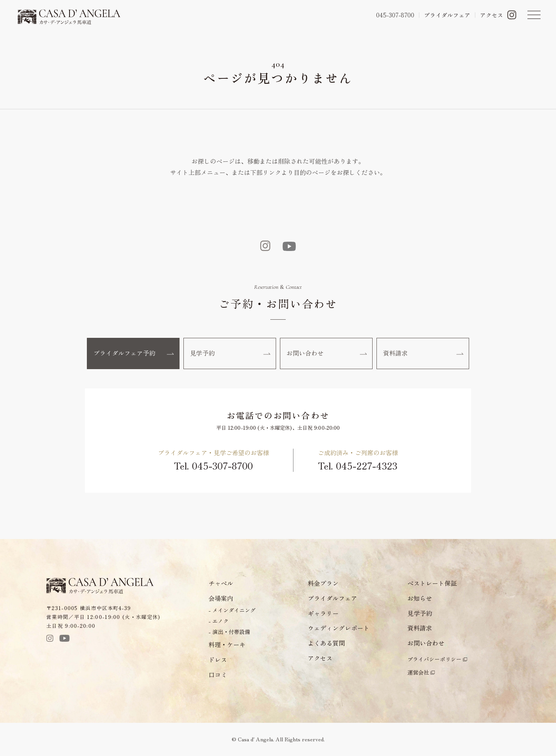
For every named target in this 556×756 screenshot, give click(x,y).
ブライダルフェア (447, 15)
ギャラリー (323, 614)
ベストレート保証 (432, 583)
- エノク (219, 621)
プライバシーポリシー (434, 659)
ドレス (218, 660)
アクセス (492, 15)
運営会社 (418, 673)
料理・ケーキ (227, 645)
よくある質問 (326, 644)
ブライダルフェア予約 (134, 354)
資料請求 (423, 354)
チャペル (221, 583)
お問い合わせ (327, 354)
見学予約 (230, 354)
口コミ (218, 675)
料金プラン (323, 583)
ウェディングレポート (339, 629)
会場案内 (221, 598)
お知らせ (420, 598)
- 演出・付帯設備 (229, 632)
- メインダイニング (232, 610)
